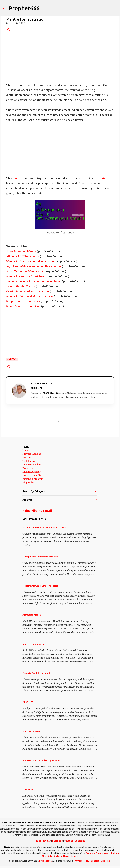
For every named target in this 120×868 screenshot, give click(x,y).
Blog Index (28, 482)
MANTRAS (12, 359)
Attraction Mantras (32, 615)
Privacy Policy (82, 861)
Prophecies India (32, 475)
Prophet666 (24, 8)
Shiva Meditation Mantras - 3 (25, 271)
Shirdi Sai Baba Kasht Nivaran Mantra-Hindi (45, 528)
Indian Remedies (32, 465)
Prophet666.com (52, 393)
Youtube (69, 841)
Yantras (27, 457)
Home (26, 450)
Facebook (57, 841)
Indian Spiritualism (33, 479)
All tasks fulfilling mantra (23, 256)
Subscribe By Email (37, 511)
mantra (17, 178)
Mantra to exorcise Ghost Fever (26, 276)
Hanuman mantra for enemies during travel (34, 281)
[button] (8, 29)
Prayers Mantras (32, 454)
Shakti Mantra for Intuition (23, 306)
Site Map (105, 861)
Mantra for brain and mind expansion (30, 261)
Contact (95, 861)
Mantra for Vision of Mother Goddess (30, 296)
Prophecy (28, 468)
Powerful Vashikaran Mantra (37, 673)
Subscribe (80, 841)
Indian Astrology (32, 472)
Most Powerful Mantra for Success (40, 586)
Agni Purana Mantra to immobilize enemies (34, 266)
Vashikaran (29, 461)
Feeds (38, 841)
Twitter (47, 841)
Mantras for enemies (33, 644)
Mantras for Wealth (33, 731)
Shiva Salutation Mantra (21, 251)
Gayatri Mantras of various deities (28, 291)
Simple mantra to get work (23, 301)
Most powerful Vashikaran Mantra (40, 557)
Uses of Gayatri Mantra (21, 286)
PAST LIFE (28, 702)
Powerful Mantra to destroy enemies (41, 760)
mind (104, 178)
